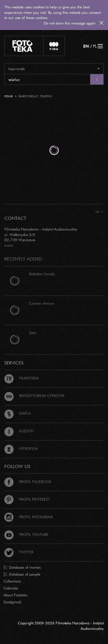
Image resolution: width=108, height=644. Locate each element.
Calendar (11, 588)
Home (8, 96)
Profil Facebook (28, 482)
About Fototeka (15, 595)
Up (99, 212)
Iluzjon (19, 431)
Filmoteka (21, 378)
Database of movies (22, 568)
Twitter (19, 552)
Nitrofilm (21, 448)
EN (86, 46)
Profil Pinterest (27, 499)
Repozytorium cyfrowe (34, 396)
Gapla (17, 413)
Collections (12, 581)
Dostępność (13, 602)
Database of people (22, 574)
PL (95, 46)
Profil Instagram (29, 517)
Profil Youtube (26, 534)
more (9, 245)
